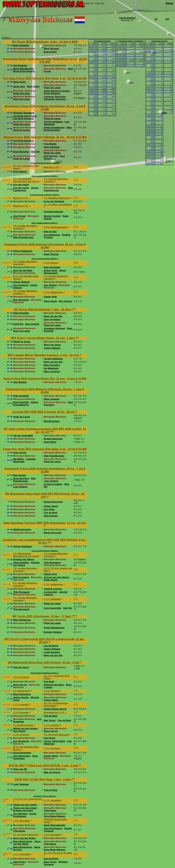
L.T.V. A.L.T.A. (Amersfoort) (28, 799)
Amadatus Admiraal (54, 328)
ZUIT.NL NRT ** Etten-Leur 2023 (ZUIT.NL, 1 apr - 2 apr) (44, 766)
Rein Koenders (21, 300)
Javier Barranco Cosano (57, 91)
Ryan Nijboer (20, 172)
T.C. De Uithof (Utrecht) (25, 835)
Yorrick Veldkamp (53, 122)
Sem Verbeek (32, 324)
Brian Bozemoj (21, 152)
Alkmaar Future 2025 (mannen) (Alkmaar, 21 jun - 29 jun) (40, 137)
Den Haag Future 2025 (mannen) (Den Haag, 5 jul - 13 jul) (39, 78)
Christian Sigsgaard (24, 113)
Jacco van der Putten (24, 838)
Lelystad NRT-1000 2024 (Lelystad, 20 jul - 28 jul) (44, 412)
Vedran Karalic (21, 697)
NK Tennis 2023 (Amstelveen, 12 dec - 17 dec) (42, 616)
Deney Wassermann (55, 272)
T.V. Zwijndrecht (22, 691)
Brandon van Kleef (23, 810)
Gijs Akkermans (22, 756)
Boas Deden (50, 52)
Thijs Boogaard (52, 563)
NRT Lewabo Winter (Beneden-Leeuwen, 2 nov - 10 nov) (44, 355)
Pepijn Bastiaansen (54, 127)
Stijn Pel (35, 152)
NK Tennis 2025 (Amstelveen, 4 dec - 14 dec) (41, 42)
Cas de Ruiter (51, 859)
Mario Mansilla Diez (24, 69)
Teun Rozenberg (54, 157)
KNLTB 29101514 (127, 18)
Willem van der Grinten (25, 729)
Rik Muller (19, 459)
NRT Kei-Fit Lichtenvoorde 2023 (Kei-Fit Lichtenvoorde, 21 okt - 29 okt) (45, 641)
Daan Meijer (50, 442)
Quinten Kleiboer (53, 632)
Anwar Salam (51, 506)
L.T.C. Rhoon (51, 263)
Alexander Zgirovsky (55, 99)
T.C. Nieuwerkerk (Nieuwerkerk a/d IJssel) (26, 180)
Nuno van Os (20, 685)
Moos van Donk (52, 345)
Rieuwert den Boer (54, 685)
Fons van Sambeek (54, 201)
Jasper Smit (50, 297)
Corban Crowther (53, 484)
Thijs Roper (50, 810)
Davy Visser (50, 862)
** (81, 355)
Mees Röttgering (22, 620)
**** (74, 309)
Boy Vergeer (66, 301)
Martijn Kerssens (22, 529)
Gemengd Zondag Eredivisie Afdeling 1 (45, 163)
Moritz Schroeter (53, 533)
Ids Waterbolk (51, 368)
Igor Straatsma (21, 741)
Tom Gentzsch (21, 285)
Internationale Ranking (102, 41)
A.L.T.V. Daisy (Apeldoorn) (58, 205)
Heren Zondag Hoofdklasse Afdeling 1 (45, 673)
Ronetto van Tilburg (24, 559)
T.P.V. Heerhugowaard (55, 227)
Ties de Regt (51, 513)
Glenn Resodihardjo (55, 825)
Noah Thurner (51, 254)
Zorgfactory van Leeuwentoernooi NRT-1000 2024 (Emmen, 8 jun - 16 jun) (45, 541)
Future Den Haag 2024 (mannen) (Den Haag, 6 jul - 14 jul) (39, 449)
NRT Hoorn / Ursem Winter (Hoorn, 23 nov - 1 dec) (43, 338)
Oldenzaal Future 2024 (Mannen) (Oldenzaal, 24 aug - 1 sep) (44, 389)
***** (74, 616)
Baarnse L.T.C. (52, 167)
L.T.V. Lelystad (21, 677)
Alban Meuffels (21, 563)
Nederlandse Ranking (159, 41)
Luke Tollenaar (21, 784)
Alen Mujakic (20, 382)
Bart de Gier (50, 232)
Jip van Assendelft (23, 436)
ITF (156, 19)
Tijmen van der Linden (25, 805)
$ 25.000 (81, 78)
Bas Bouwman (52, 421)
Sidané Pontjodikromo (26, 404)
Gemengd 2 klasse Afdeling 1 (45, 796)
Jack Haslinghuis (53, 828)
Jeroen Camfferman (26, 189)
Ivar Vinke (49, 509)
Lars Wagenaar (52, 235)
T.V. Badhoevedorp (23, 725)
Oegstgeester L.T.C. (54, 712)
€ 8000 (73, 42)
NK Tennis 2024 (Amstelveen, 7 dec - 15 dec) (43, 309)
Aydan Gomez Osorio (55, 709)
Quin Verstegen (52, 267)
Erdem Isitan (51, 270)
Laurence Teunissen (55, 97)
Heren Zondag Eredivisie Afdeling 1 (45, 176)
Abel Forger (19, 216)
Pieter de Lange (52, 88)
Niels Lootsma (52, 399)
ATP (167, 19)
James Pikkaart (52, 348)
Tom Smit (49, 682)
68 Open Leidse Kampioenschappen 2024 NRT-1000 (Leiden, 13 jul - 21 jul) (45, 430)
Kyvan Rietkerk (52, 93)
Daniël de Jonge (22, 342)
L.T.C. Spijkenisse (53, 292)
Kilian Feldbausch (23, 251)
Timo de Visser (21, 667)
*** (77, 338)
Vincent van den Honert (56, 577)
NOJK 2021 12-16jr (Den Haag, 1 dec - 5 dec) (43, 779)
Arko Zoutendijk (52, 608)
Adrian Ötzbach (22, 282)
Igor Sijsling (50, 285)
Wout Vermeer (51, 49)
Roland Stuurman (53, 439)
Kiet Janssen (51, 156)
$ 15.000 (81, 137)
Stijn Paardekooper (58, 189)
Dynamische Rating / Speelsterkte (131, 41)
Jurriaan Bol (50, 592)
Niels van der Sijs (53, 316)
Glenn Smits (50, 301)
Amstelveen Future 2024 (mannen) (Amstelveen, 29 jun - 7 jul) (44, 469)
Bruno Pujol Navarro (24, 71)
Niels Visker (19, 82)
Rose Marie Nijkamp (55, 816)
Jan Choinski (20, 65)
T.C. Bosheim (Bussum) (56, 735)
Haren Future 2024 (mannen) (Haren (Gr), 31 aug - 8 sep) (40, 379)
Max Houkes (20, 475)
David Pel (18, 324)
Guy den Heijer (21, 185)
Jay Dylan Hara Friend (25, 116)
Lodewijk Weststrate (24, 460)
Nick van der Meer (23, 270)
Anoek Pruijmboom (25, 815)
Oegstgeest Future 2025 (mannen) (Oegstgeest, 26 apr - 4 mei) (44, 244)
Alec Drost (50, 738)
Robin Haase (51, 580)
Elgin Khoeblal (21, 45)
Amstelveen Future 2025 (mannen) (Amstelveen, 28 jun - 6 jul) (44, 106)
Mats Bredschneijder (58, 129)
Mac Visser (50, 720)
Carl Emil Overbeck (23, 119)
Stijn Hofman (51, 516)
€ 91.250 (45, 62)
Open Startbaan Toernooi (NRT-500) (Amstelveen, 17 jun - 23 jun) (45, 523)
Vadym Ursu (50, 574)
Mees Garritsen (52, 371)
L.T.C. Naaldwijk (52, 599)
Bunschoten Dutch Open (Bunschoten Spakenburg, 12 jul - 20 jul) (45, 59)
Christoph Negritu (53, 212)
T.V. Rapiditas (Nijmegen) (57, 198)
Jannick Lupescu (53, 589)
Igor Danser (19, 731)
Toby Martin (50, 144)
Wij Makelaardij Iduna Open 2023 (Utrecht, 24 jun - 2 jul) (44, 662)
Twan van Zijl (20, 769)
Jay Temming (51, 646)
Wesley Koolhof (52, 216)
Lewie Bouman (52, 652)
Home (169, 3)
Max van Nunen (52, 772)
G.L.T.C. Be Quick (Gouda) (58, 853)
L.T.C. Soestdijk (52, 800)
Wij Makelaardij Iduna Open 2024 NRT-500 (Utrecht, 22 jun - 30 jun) (45, 495)
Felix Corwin (20, 453)
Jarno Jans (19, 86)
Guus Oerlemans (22, 753)
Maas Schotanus (22, 694)
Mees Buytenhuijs (23, 841)
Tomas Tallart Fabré (54, 741)
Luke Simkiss (51, 481)
